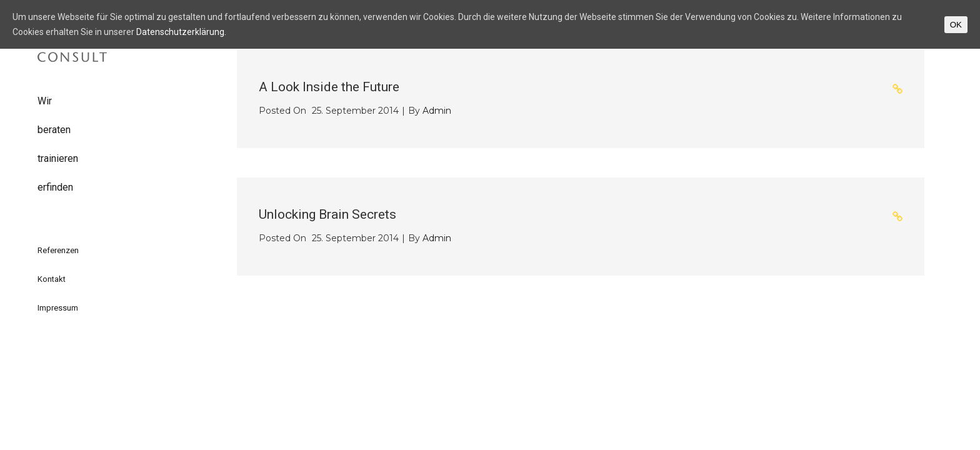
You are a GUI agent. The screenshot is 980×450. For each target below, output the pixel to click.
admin (437, 111)
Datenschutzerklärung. (181, 32)
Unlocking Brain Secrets (327, 214)
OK (956, 25)
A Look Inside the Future (329, 87)
